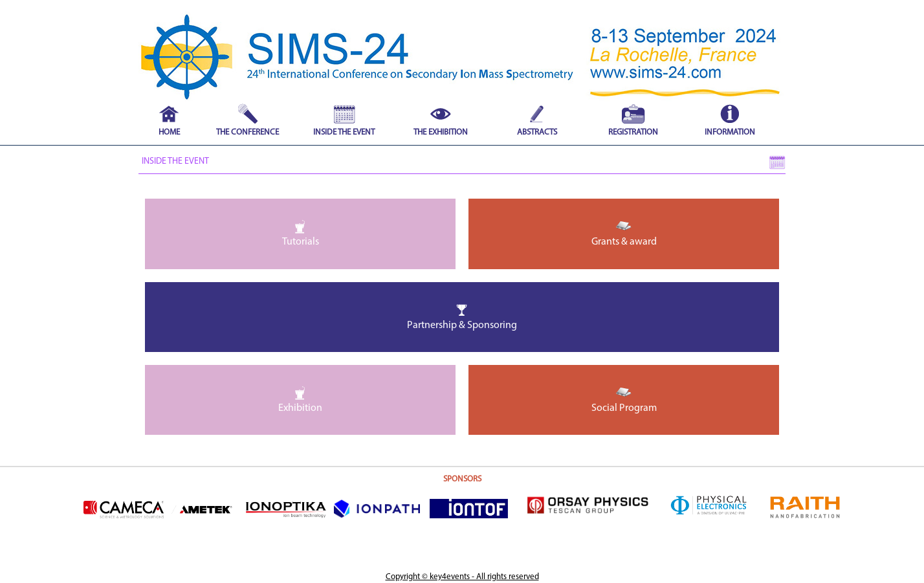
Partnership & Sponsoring (462, 316)
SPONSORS (462, 479)
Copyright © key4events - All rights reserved (462, 577)
